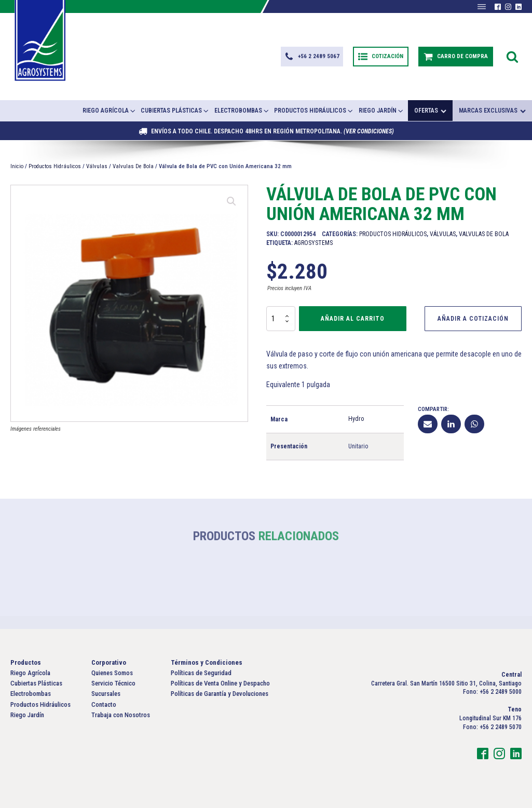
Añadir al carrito (353, 319)
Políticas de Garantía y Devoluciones (220, 694)
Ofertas (430, 111)
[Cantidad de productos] (281, 319)
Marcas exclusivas (492, 111)
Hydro (356, 419)
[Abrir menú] (482, 7)
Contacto (104, 704)
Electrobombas (242, 111)
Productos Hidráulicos (314, 111)
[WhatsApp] (474, 424)
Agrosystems (313, 243)
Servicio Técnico (113, 683)
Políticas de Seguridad (201, 673)
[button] (312, 57)
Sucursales (106, 694)
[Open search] (512, 57)
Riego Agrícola (110, 111)
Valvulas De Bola (133, 166)
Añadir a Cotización (473, 319)
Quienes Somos (112, 673)
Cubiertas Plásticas (175, 111)
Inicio (17, 166)
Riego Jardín (381, 111)
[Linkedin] (451, 424)
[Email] (428, 424)
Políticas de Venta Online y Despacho (220, 683)
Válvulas (97, 166)
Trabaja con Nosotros (121, 715)
